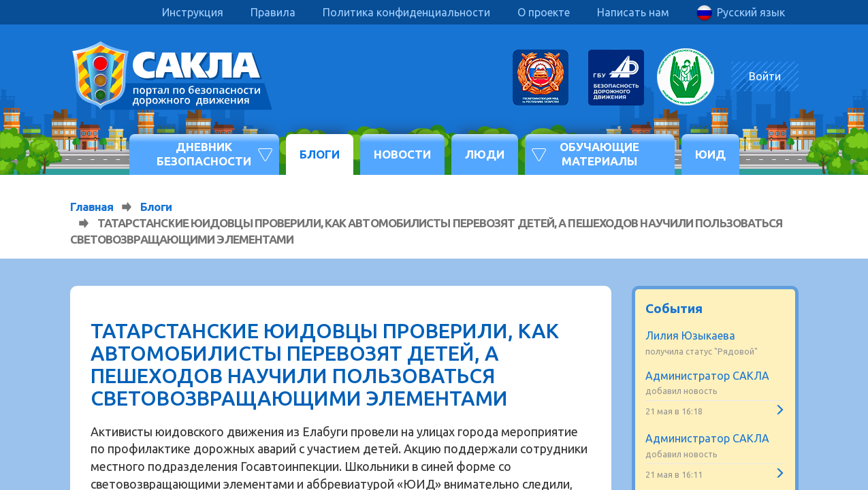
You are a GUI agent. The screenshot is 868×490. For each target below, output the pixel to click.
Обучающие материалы (599, 153)
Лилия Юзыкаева (690, 336)
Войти (765, 76)
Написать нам (633, 12)
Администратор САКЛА (707, 376)
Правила (273, 12)
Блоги (320, 154)
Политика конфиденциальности (406, 12)
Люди (485, 154)
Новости (402, 154)
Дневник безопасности (204, 153)
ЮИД (710, 154)
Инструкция (193, 12)
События (674, 308)
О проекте (544, 12)
